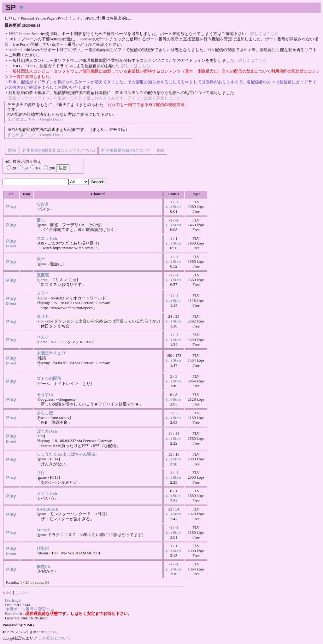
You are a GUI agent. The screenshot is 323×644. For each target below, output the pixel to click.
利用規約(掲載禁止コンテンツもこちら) (59, 151)
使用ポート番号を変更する (30, 609)
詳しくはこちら (264, 34)
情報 (12, 151)
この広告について (55, 638)
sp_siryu (50, 632)
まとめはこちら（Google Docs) (35, 119)
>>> (24, 593)
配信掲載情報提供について (126, 151)
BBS (161, 151)
